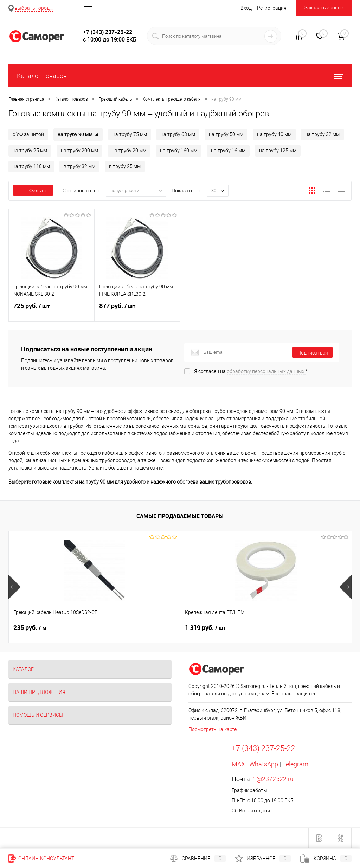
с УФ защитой (28, 134)
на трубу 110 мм (31, 166)
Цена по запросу (267, 628)
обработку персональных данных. (266, 371)
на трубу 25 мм (30, 151)
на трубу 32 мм (322, 134)
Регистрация (272, 8)
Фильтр (33, 191)
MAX (238, 764)
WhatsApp (264, 764)
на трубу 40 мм (274, 134)
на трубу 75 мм (130, 134)
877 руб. (137, 310)
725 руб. (52, 310)
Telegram (295, 764)
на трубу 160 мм (179, 151)
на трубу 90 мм (78, 135)
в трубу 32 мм (79, 166)
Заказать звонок (324, 8)
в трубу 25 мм (125, 166)
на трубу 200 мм (79, 151)
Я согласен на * (251, 371)
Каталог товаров (180, 76)
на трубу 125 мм (278, 151)
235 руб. (30, 628)
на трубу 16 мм (228, 151)
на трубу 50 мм (226, 134)
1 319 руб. (148, 628)
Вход (246, 8)
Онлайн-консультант (41, 859)
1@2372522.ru (273, 779)
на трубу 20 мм (129, 151)
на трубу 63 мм (178, 134)
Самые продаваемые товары (180, 516)
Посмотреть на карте (213, 729)
